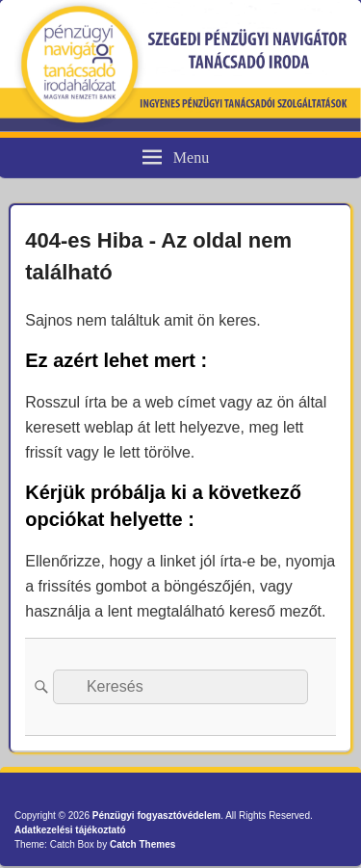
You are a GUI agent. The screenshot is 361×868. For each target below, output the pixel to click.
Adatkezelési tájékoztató (70, 830)
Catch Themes (142, 844)
